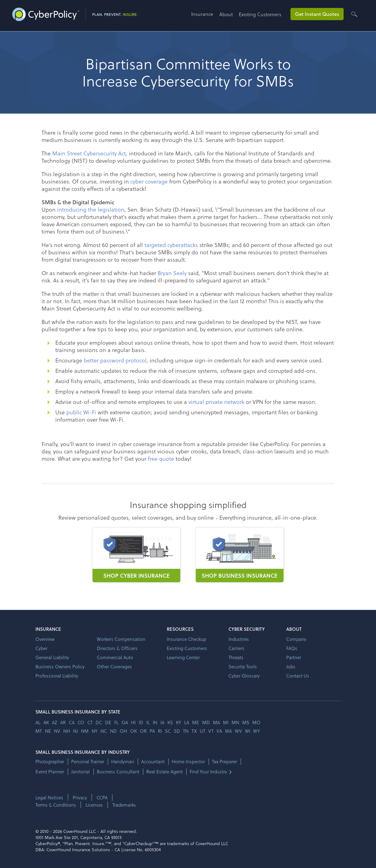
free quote (161, 458)
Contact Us (298, 676)
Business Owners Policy (60, 666)
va (219, 731)
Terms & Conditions (56, 805)
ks (170, 722)
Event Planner (50, 772)
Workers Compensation (121, 639)
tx (194, 731)
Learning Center (183, 657)
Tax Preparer (225, 762)
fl (116, 722)
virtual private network (216, 402)
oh (123, 731)
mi (226, 722)
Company (296, 639)
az (55, 722)
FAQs (292, 648)
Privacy (80, 797)
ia (162, 722)
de (108, 722)
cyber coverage (149, 181)
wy (257, 731)
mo (256, 722)
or (143, 731)
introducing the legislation (91, 209)
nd (113, 731)
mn (235, 722)
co (81, 722)
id (141, 722)
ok (133, 731)
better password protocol (115, 360)
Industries (239, 639)
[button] (205, 16)
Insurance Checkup (186, 639)
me (196, 722)
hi (133, 722)
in (155, 722)
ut (203, 731)
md (206, 722)
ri (160, 731)
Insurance (202, 14)
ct (90, 722)
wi (248, 731)
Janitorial (80, 772)
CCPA (102, 797)
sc (168, 731)
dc (99, 722)
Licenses (94, 805)
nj (75, 731)
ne (48, 731)
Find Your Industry (208, 772)
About (226, 14)
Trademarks (124, 805)
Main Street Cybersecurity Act (89, 153)
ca (72, 722)
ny (95, 731)
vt (211, 731)
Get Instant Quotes (317, 14)
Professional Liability (57, 676)
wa (228, 731)
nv (57, 731)
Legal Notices (49, 797)
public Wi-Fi (81, 412)
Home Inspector (188, 762)
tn (186, 731)
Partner (294, 657)
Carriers (236, 648)
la (187, 722)
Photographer (50, 762)
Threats (236, 657)
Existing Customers (260, 14)
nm (85, 731)
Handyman (123, 762)
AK (46, 722)
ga (125, 722)
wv (238, 731)
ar (63, 722)
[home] (75, 13)
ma (216, 722)
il (148, 722)
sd (177, 731)
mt (39, 731)
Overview (45, 639)
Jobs (291, 666)
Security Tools (243, 666)
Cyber (41, 648)
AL (38, 722)
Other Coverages (114, 666)
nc (104, 731)
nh (67, 731)
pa (152, 731)
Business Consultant (118, 772)
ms (246, 722)
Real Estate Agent (164, 772)
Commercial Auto (115, 657)
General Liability (52, 657)
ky (179, 722)
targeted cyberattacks (171, 245)
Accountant (153, 762)
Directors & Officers (117, 648)
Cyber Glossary (244, 676)
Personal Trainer (88, 762)
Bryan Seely (172, 273)
